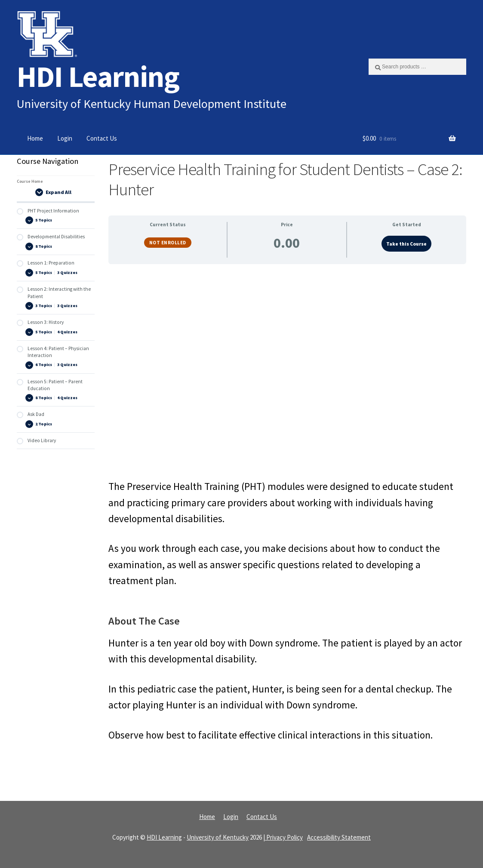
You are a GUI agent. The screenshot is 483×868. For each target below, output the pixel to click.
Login (65, 138)
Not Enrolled (168, 243)
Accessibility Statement (339, 837)
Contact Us (102, 138)
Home (35, 138)
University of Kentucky (218, 837)
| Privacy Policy (283, 837)
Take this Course (406, 244)
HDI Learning (98, 76)
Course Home (30, 181)
